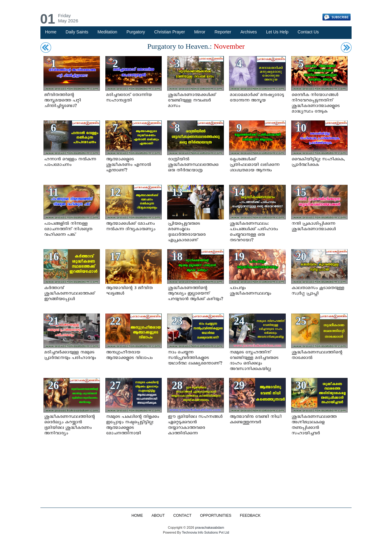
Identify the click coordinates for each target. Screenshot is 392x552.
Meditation (107, 32)
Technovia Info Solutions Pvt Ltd (205, 532)
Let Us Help (277, 32)
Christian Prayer (170, 32)
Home (51, 32)
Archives (249, 32)
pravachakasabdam (209, 527)
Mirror (200, 32)
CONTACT (182, 516)
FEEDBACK (251, 516)
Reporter (223, 32)
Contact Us (308, 32)
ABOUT (158, 516)
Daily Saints (77, 32)
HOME (137, 516)
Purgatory (136, 32)
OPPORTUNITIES (216, 516)
